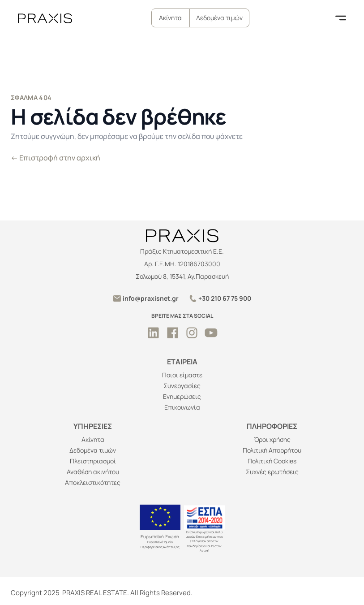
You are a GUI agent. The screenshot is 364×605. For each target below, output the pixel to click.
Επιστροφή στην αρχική (56, 158)
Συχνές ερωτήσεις (272, 472)
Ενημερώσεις (182, 396)
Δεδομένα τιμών (219, 18)
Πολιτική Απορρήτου (272, 450)
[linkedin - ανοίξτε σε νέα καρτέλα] (153, 333)
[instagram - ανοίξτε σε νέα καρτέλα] (192, 333)
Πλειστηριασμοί (93, 461)
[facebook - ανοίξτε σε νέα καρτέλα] (173, 333)
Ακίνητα (170, 18)
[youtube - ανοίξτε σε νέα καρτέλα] (211, 333)
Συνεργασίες (182, 386)
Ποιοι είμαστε (182, 375)
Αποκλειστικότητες (93, 482)
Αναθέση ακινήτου (93, 472)
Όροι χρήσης (272, 439)
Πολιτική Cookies (272, 461)
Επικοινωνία (182, 407)
